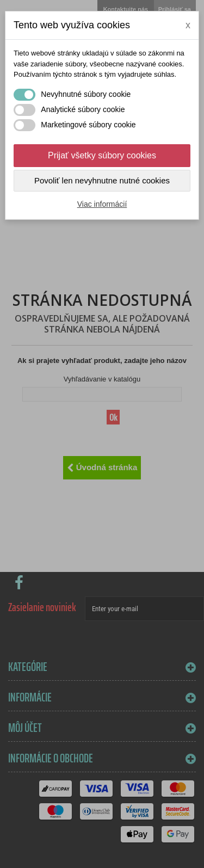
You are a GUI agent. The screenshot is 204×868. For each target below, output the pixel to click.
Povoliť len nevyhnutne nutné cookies (102, 180)
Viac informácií (102, 204)
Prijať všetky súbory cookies (102, 155)
